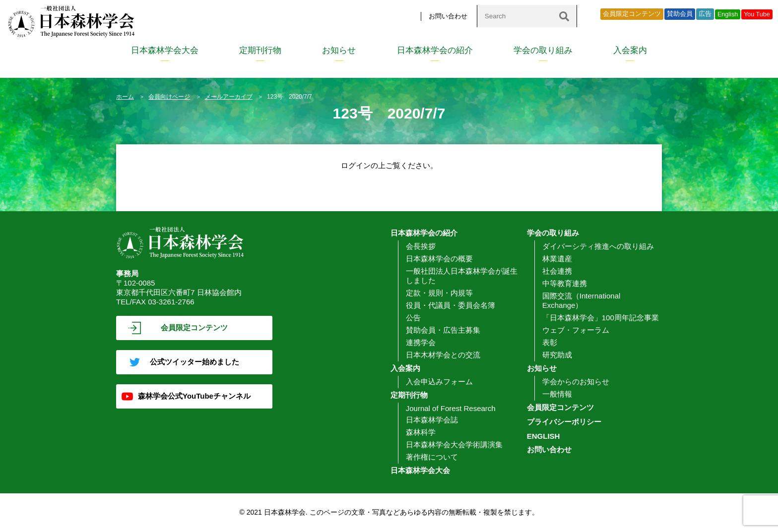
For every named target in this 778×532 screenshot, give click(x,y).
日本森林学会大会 (165, 50)
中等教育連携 (565, 283)
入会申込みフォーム (439, 382)
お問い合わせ (448, 16)
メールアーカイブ (229, 97)
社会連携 (557, 271)
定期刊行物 (260, 50)
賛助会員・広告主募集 (443, 330)
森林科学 (421, 432)
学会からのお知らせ (576, 382)
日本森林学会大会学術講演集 (454, 444)
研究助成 (557, 355)
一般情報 (557, 394)
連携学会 (421, 342)
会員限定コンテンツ (632, 14)
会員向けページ (169, 97)
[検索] (564, 16)
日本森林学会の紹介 (435, 50)
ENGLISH (544, 436)
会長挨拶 (421, 246)
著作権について (432, 457)
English (728, 14)
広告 (705, 14)
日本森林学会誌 (432, 420)
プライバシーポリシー (564, 422)
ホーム (125, 97)
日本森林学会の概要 (439, 259)
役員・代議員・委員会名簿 (451, 305)
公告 (413, 318)
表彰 (550, 342)
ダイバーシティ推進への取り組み (598, 246)
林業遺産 (557, 259)
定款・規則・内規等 (439, 293)
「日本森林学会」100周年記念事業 (601, 318)
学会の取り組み (543, 50)
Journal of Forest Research (451, 408)
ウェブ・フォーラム (576, 330)
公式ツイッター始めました (194, 362)
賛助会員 (680, 14)
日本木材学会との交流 (443, 355)
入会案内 (630, 50)
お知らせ (339, 50)
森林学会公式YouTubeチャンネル (194, 396)
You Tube (757, 14)
